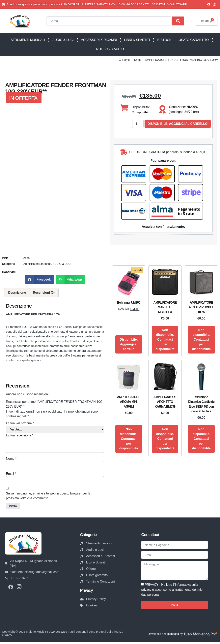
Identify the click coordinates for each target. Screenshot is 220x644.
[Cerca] (178, 21)
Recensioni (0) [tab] (44, 293)
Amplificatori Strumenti (37, 264)
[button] (39, 280)
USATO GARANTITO (194, 40)
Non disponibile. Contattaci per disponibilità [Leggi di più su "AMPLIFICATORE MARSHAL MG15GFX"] (165, 340)
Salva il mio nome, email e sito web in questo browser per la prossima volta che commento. (48, 496)
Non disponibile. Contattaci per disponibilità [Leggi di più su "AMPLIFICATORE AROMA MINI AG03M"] (129, 439)
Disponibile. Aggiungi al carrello (179, 124)
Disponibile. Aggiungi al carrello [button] (129, 344)
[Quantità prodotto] (138, 124)
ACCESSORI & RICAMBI (99, 40)
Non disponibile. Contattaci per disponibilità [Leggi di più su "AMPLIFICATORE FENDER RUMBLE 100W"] (201, 340)
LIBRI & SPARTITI (137, 40)
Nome (11, 459)
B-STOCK (164, 40)
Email (11, 474)
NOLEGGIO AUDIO (110, 49)
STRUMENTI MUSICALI (28, 40)
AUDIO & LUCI (63, 40)
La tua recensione (20, 436)
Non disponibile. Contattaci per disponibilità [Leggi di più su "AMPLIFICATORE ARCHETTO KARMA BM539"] (165, 439)
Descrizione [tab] (17, 293)
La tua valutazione (20, 423)
